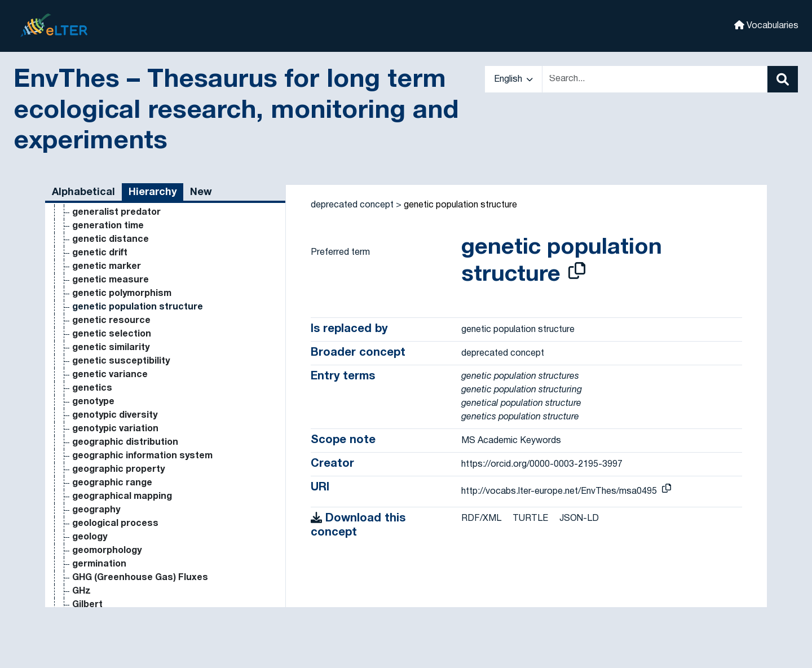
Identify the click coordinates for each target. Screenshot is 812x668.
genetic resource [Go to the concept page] (111, 321)
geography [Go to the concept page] (96, 510)
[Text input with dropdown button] (655, 79)
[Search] (783, 79)
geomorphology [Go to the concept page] (107, 551)
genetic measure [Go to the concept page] (111, 280)
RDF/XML (481, 519)
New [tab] (201, 193)
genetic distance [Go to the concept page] (111, 240)
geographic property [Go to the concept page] (118, 470)
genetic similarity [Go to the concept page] (111, 348)
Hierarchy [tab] (153, 193)
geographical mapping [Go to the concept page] (122, 497)
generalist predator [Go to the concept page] (116, 213)
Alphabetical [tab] (83, 193)
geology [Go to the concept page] (90, 537)
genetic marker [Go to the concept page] (107, 267)
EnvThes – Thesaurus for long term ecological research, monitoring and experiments (236, 111)
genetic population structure (460, 205)
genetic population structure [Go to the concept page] (138, 307)
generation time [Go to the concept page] (108, 226)
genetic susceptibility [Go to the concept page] (121, 361)
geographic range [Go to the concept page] (112, 483)
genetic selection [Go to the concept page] (112, 334)
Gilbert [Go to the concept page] (87, 605)
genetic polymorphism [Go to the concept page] (122, 294)
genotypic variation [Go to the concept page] (115, 429)
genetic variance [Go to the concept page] (110, 375)
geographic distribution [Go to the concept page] (125, 443)
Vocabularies (766, 25)
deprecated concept (352, 205)
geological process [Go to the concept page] (115, 524)
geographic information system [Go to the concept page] (142, 456)
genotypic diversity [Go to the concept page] (115, 415)
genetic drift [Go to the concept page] (100, 253)
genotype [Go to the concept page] (93, 402)
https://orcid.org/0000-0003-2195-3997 (542, 464)
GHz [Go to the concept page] (81, 591)
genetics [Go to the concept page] (92, 388)
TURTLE (530, 519)
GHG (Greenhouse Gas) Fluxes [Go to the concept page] (140, 578)
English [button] (513, 79)
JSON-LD (579, 519)
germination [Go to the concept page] (99, 564)
